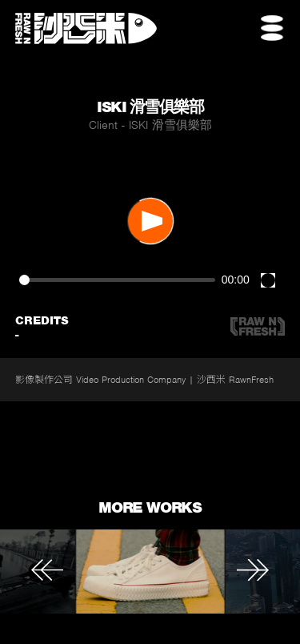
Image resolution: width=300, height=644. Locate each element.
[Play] (150, 221)
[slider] (117, 280)
